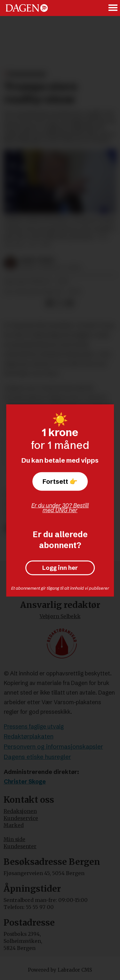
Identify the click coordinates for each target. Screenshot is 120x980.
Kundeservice (21, 818)
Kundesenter (20, 846)
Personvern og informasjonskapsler (53, 747)
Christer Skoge (25, 782)
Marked (14, 825)
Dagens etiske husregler (37, 757)
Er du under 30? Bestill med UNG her (60, 508)
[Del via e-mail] (70, 303)
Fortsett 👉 (60, 481)
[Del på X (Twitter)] (60, 303)
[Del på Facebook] (49, 303)
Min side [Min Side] (14, 839)
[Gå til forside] (27, 8)
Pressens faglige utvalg (34, 727)
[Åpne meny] (113, 8)
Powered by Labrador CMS (60, 970)
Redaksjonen (20, 811)
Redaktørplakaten (29, 736)
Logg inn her (60, 568)
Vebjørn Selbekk (60, 616)
